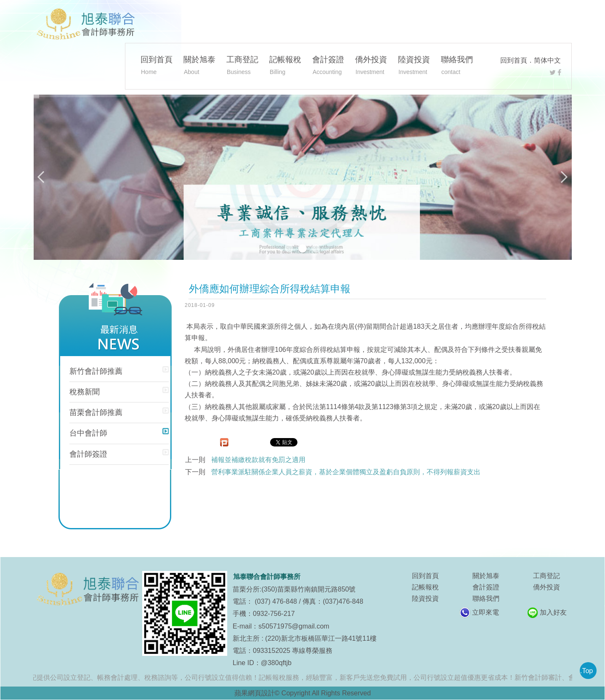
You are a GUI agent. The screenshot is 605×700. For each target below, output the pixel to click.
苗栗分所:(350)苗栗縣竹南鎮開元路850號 (294, 589)
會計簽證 (328, 66)
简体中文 (547, 60)
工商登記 (242, 66)
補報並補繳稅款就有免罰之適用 (258, 460)
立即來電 (486, 612)
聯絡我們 (457, 66)
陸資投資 (414, 66)
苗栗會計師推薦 (96, 412)
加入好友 (553, 612)
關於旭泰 (199, 66)
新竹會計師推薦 (96, 371)
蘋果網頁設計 (255, 693)
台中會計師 (88, 433)
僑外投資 (371, 66)
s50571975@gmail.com (294, 626)
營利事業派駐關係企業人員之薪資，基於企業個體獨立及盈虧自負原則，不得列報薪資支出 (346, 472)
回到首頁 (514, 60)
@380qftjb (276, 663)
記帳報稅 (285, 66)
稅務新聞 (85, 392)
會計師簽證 (88, 454)
